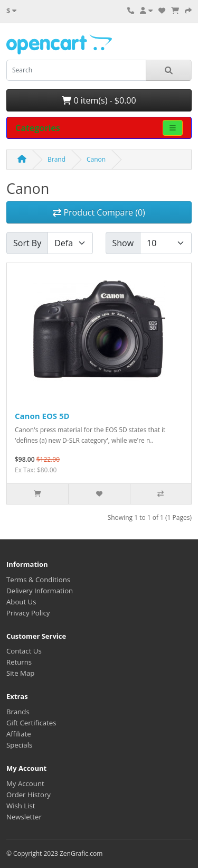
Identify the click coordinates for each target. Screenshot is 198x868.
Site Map (20, 673)
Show (123, 243)
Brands (18, 712)
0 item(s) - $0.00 (99, 100)
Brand (56, 159)
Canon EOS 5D (42, 416)
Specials (19, 745)
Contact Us (24, 651)
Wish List (21, 806)
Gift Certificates (31, 723)
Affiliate (19, 734)
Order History (29, 795)
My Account (25, 783)
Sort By (27, 243)
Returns (19, 662)
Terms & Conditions (38, 580)
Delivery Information (40, 591)
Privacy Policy (28, 613)
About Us (21, 602)
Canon (96, 159)
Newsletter (24, 817)
